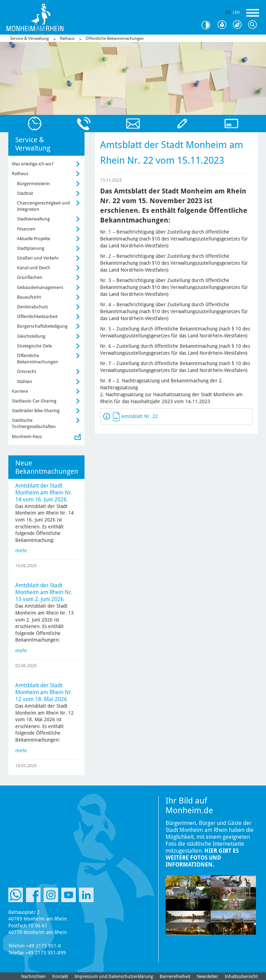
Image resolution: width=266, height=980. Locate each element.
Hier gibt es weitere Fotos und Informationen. (202, 858)
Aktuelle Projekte (34, 239)
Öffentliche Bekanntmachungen (115, 38)
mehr (21, 551)
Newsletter (207, 976)
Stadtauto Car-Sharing (34, 401)
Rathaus (67, 38)
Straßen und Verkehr (38, 258)
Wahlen (25, 382)
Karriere (20, 391)
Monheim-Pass (27, 437)
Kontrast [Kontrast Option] (209, 25)
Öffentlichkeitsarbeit (37, 316)
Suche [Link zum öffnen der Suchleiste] (254, 25)
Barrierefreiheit (175, 976)
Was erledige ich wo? (33, 164)
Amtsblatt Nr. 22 (140, 416)
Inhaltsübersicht (241, 976)
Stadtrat (25, 193)
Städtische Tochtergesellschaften (34, 423)
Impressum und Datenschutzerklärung (114, 976)
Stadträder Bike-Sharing (36, 411)
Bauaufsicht (29, 297)
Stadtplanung (31, 248)
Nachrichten (33, 976)
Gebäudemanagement (40, 287)
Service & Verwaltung (29, 38)
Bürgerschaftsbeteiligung (42, 326)
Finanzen (26, 229)
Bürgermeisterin (33, 184)
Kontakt (60, 976)
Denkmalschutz (33, 307)
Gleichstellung (31, 336)
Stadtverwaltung (33, 219)
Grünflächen (30, 277)
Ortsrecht (26, 371)
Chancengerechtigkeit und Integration (43, 206)
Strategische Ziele (34, 346)
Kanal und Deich (34, 268)
